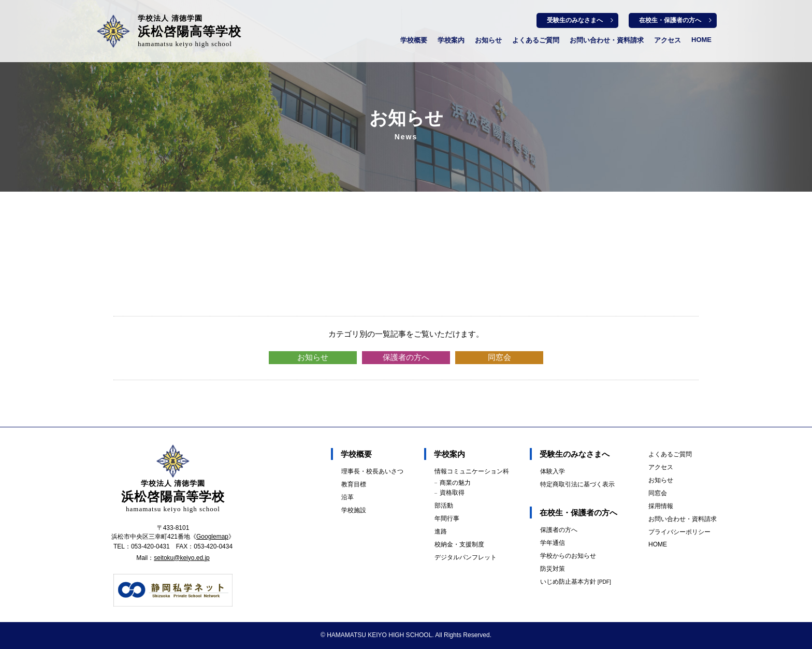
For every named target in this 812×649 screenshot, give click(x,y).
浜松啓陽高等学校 (190, 31)
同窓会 (499, 357)
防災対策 (553, 569)
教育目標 (354, 484)
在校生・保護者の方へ (670, 20)
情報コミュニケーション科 (472, 471)
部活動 (444, 506)
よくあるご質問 (536, 40)
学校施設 (354, 510)
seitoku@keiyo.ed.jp (182, 558)
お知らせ (488, 40)
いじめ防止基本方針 (576, 582)
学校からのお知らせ (568, 556)
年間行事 (447, 518)
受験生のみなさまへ (575, 20)
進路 (441, 531)
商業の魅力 (455, 483)
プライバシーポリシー (679, 532)
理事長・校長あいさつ (372, 471)
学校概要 (414, 40)
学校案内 (451, 40)
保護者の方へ (406, 357)
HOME (701, 40)
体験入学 (553, 471)
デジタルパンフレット (466, 557)
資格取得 (452, 493)
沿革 (347, 497)
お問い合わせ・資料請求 (607, 40)
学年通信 (553, 543)
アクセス (668, 40)
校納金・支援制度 (459, 544)
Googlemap (212, 537)
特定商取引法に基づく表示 (577, 484)
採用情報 (661, 506)
